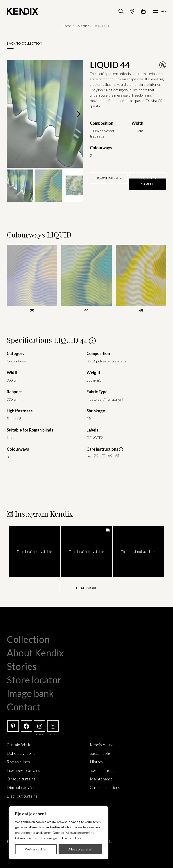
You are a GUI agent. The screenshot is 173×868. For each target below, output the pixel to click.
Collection (83, 26)
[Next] (78, 114)
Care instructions (105, 787)
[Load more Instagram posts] (87, 588)
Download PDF (108, 178)
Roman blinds (18, 762)
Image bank (30, 693)
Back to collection (24, 43)
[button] (34, 551)
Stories (22, 666)
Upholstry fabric (21, 753)
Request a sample (148, 181)
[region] (59, 833)
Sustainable (100, 753)
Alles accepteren (80, 849)
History (97, 762)
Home (67, 26)
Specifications (102, 770)
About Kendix (35, 653)
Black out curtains (22, 796)
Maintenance (101, 779)
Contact (24, 707)
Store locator (34, 680)
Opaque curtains (21, 779)
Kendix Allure (102, 744)
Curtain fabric (19, 744)
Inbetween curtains (23, 770)
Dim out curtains (21, 787)
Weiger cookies (36, 849)
